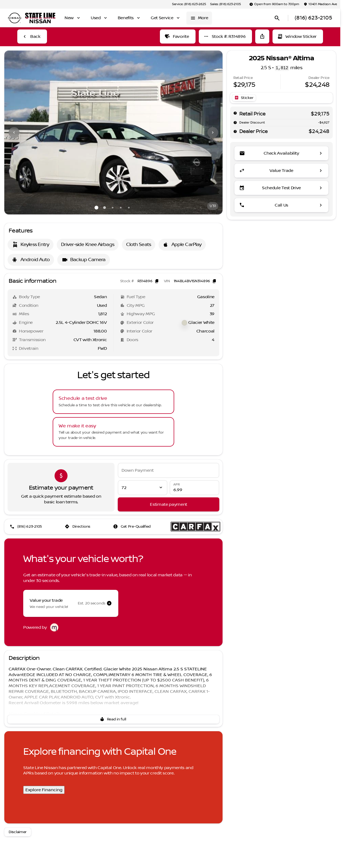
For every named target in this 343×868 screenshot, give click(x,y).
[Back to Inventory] (32, 36)
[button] (21, 132)
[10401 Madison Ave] (320, 4)
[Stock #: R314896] (226, 36)
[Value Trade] (281, 171)
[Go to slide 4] (121, 208)
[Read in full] (113, 719)
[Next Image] (213, 132)
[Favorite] (178, 36)
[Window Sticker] (298, 36)
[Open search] (277, 18)
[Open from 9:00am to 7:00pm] (274, 4)
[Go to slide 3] (113, 208)
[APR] (194, 488)
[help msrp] (235, 113)
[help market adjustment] (235, 122)
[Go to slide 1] (96, 208)
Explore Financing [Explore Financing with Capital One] (44, 790)
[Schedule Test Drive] (281, 188)
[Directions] (78, 527)
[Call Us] (281, 205)
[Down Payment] (169, 470)
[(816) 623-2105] (26, 527)
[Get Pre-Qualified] (132, 527)
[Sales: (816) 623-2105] (225, 4)
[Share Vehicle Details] (262, 36)
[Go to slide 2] (105, 208)
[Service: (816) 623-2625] (189, 4)
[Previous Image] (14, 132)
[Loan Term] (143, 488)
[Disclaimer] (18, 832)
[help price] (235, 131)
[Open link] (244, 98)
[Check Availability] (281, 153)
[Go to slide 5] (129, 208)
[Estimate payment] (169, 504)
